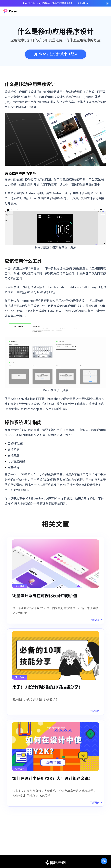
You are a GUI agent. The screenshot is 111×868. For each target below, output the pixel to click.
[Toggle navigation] (106, 11)
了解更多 (96, 620)
